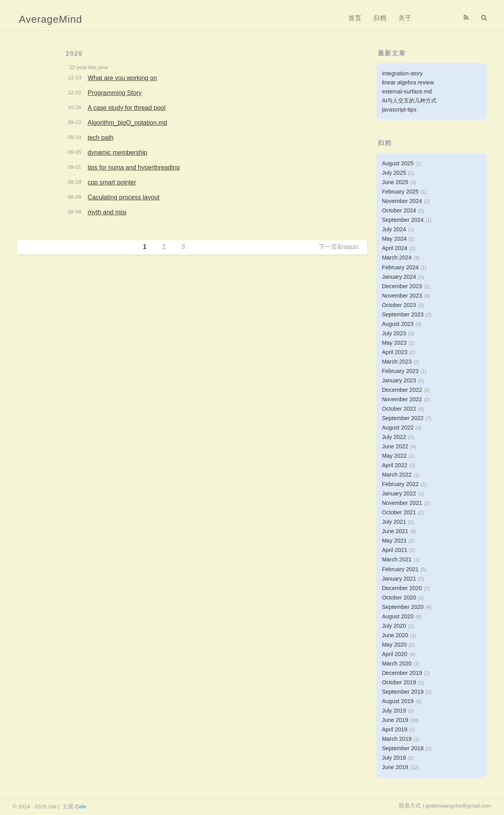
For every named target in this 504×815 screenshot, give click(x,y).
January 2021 (399, 579)
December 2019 (402, 673)
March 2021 (397, 559)
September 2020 (403, 607)
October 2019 (399, 682)
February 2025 (400, 192)
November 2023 (402, 296)
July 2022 (394, 437)
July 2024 (394, 229)
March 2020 (397, 663)
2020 (75, 54)
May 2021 (394, 541)
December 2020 (402, 588)
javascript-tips (399, 110)
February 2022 (400, 484)
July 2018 (394, 758)
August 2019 (398, 701)
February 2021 (400, 569)
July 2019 (394, 711)
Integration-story (402, 73)
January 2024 (399, 277)
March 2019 (397, 739)
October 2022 (399, 409)
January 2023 (399, 380)
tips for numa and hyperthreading (134, 167)
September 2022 (403, 418)
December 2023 (402, 286)
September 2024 (403, 220)
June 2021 (395, 531)
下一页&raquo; (339, 247)
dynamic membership (117, 153)
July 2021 (394, 522)
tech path (100, 138)
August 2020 (398, 616)
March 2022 (397, 475)
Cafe (81, 807)
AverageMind (50, 19)
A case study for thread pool (126, 108)
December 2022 (402, 390)
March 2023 (397, 362)
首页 (355, 18)
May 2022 (394, 456)
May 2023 (394, 343)
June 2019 (395, 720)
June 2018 (395, 767)
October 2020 (399, 598)
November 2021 (402, 503)
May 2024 (394, 239)
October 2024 (399, 210)
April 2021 (395, 550)
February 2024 (400, 267)
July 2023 (394, 333)
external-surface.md (407, 91)
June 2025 (395, 182)
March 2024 (397, 258)
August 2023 (398, 324)
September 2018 (403, 748)
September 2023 (403, 314)
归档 (380, 18)
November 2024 (402, 201)
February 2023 (400, 371)
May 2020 (394, 645)
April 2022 (395, 465)
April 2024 (395, 248)
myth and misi (107, 212)
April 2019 (395, 729)
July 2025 (394, 173)
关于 (405, 18)
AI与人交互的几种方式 (409, 101)
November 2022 (402, 399)
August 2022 (398, 428)
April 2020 (395, 654)
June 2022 (395, 446)
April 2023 (395, 352)
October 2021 (399, 512)
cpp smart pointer (112, 182)
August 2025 (398, 163)
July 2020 (394, 626)
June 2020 (395, 635)
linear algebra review (408, 82)
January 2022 (399, 493)
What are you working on (122, 78)
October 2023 (399, 305)
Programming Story (115, 93)
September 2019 (403, 692)
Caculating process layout (123, 197)
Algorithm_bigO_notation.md (127, 123)
